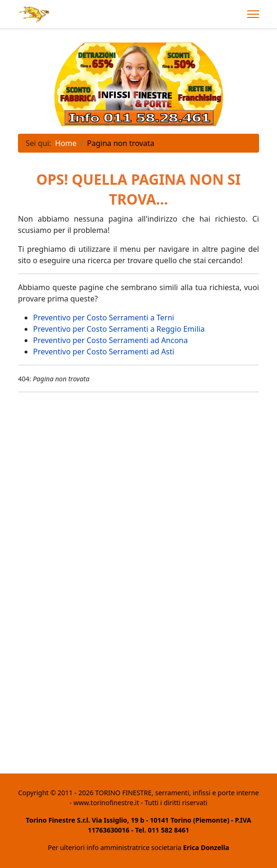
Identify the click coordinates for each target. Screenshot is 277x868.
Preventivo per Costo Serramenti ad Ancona (110, 340)
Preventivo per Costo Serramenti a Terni (104, 318)
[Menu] (253, 14)
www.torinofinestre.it (106, 803)
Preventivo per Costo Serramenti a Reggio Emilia (119, 329)
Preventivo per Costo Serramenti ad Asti (104, 352)
